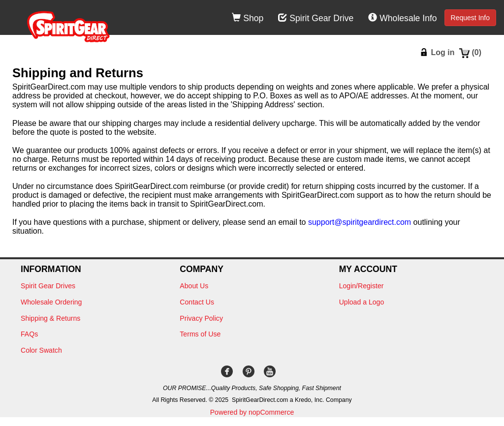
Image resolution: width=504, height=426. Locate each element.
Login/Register (362, 286)
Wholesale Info (402, 18)
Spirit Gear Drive (316, 18)
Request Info (470, 18)
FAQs (29, 334)
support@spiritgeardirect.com (360, 222)
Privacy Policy (201, 318)
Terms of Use (200, 334)
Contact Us (197, 302)
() (476, 52)
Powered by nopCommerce (252, 412)
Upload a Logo (362, 302)
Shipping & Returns (50, 318)
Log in (442, 52)
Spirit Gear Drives (48, 286)
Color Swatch (41, 350)
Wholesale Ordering (51, 302)
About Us (194, 286)
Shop (248, 18)
